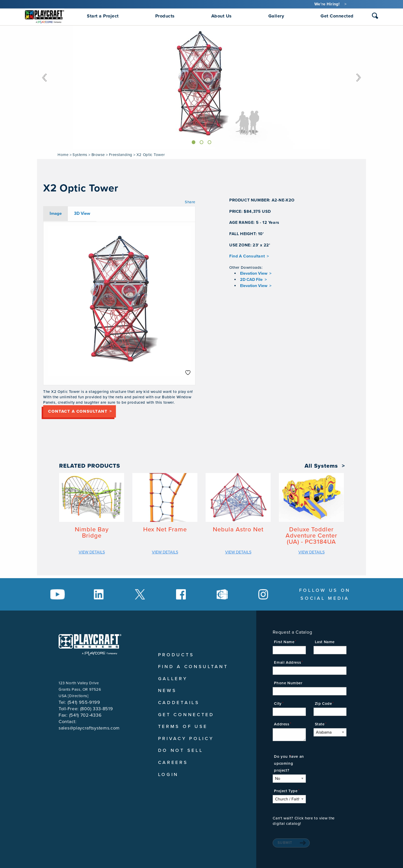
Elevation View (254, 273)
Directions (78, 696)
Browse (98, 155)
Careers (173, 762)
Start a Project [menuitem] (103, 16)
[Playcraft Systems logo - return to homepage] (90, 645)
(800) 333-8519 (97, 709)
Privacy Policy (186, 738)
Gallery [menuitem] (276, 16)
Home (63, 155)
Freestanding (121, 155)
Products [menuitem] (165, 16)
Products (176, 655)
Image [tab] (56, 214)
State (320, 724)
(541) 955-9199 (84, 702)
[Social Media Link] (58, 594)
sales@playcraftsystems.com (89, 728)
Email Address (287, 662)
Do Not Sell (181, 750)
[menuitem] (45, 16)
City (278, 704)
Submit (285, 843)
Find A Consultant (247, 256)
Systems (80, 155)
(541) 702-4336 (85, 715)
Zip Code (323, 704)
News (167, 690)
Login (168, 774)
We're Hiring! (327, 4)
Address (282, 724)
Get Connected (186, 715)
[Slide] (192, 141)
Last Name (325, 642)
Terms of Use (183, 726)
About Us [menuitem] (222, 16)
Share (190, 202)
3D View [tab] (82, 214)
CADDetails (179, 703)
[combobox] (375, 17)
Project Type (286, 791)
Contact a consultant (84, 413)
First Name (284, 642)
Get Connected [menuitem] (337, 16)
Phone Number (288, 683)
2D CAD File (251, 280)
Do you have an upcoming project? (289, 763)
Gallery (173, 679)
